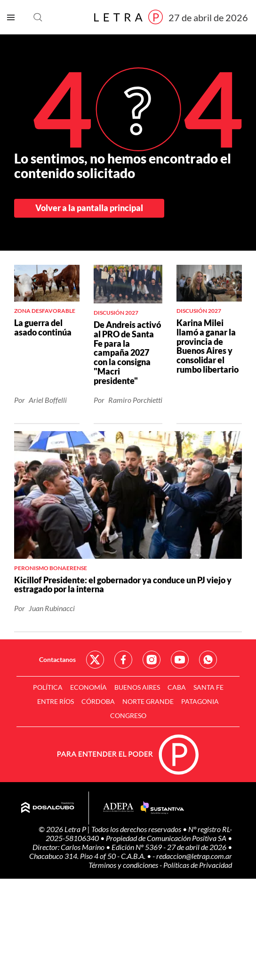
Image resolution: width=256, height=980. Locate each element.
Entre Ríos (56, 701)
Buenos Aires (137, 687)
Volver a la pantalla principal (89, 208)
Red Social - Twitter (95, 660)
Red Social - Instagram (152, 660)
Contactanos (57, 659)
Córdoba (98, 701)
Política (48, 687)
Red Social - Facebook (123, 660)
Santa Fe (208, 687)
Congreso (128, 715)
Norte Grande (148, 701)
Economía (88, 687)
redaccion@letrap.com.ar (194, 856)
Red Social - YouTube (180, 660)
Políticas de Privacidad (198, 865)
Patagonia (200, 701)
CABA (177, 687)
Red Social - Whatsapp (208, 660)
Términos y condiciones (124, 865)
